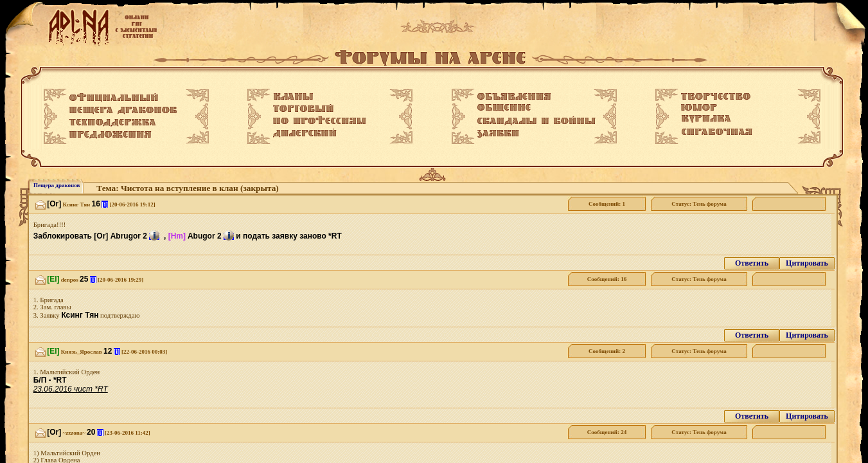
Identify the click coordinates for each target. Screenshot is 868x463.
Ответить (752, 263)
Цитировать (807, 263)
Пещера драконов (57, 185)
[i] (105, 204)
